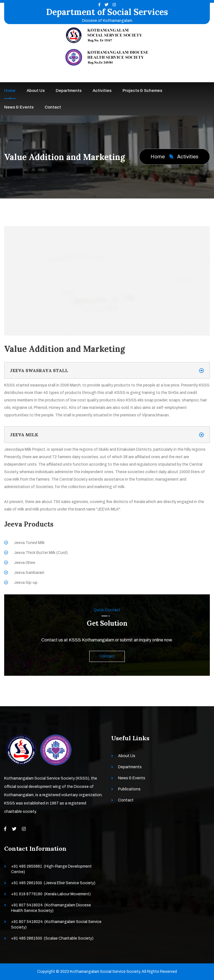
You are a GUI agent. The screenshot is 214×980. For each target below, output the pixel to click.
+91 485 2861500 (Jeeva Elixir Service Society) (53, 883)
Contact (53, 107)
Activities (102, 91)
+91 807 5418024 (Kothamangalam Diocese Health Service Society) (51, 908)
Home (10, 91)
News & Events (19, 107)
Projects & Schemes (142, 91)
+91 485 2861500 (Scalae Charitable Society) (52, 938)
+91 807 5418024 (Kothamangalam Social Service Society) (56, 924)
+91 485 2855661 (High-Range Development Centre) (51, 869)
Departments (69, 91)
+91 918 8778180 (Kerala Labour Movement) (51, 894)
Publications (129, 789)
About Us (36, 91)
